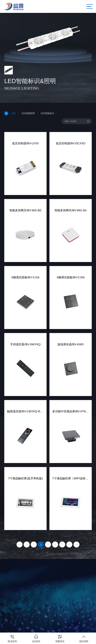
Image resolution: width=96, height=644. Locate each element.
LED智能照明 (28, 113)
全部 (13, 113)
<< (20, 544)
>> (76, 544)
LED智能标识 (47, 113)
